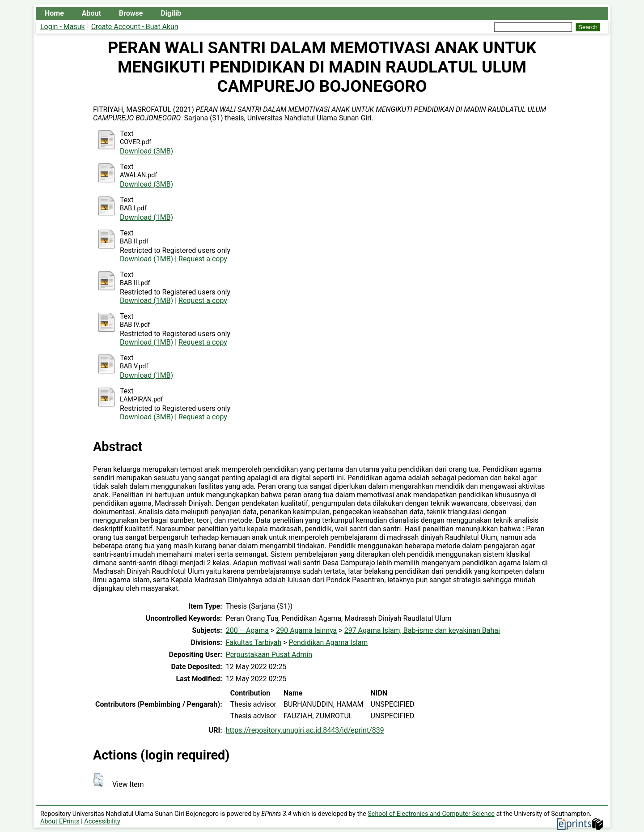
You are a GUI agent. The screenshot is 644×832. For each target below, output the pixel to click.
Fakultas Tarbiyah (254, 642)
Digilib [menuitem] (171, 13)
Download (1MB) (146, 217)
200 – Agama (247, 630)
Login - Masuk (63, 27)
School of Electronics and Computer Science (431, 814)
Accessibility (102, 821)
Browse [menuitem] (131, 13)
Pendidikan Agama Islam (328, 642)
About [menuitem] (91, 13)
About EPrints (60, 821)
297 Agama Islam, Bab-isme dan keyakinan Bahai (422, 630)
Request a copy (203, 259)
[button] (98, 780)
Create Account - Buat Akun (135, 27)
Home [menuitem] (54, 13)
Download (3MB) (146, 151)
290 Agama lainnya (306, 630)
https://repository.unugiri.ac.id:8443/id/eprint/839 (305, 730)
